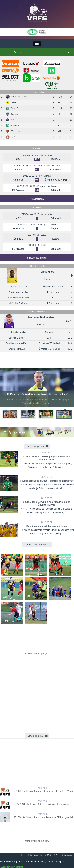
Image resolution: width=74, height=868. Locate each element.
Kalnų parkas (47, 155)
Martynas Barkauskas (41, 317)
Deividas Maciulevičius (17, 343)
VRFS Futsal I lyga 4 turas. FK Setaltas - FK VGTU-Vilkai (43, 791)
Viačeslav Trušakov (18, 303)
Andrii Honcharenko (18, 292)
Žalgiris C (12, 108)
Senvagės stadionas (47, 186)
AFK (10, 120)
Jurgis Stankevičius (18, 287)
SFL (56, 855)
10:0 (37, 159)
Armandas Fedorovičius (18, 298)
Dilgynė (47, 176)
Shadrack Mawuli (17, 349)
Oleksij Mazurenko (17, 332)
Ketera (11, 103)
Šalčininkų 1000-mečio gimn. (47, 166)
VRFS (48, 855)
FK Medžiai (13, 126)
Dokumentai (67, 855)
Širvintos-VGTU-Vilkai (17, 97)
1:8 (37, 190)
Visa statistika (37, 199)
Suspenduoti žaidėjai (37, 258)
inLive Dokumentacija (31, 855)
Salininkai (12, 114)
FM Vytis (12, 137)
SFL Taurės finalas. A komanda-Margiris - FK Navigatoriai (43, 817)
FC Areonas (13, 131)
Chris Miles (47, 272)
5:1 (37, 170)
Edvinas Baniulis (17, 338)
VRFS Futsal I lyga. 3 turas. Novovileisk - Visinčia (43, 804)
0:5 (37, 180)
